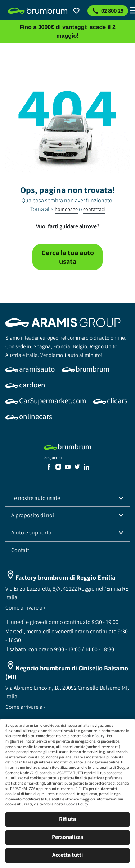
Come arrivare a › (25, 608)
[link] (38, 11)
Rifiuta (67, 819)
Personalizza (67, 837)
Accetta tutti (67, 855)
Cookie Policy (93, 736)
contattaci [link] (94, 209)
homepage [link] (66, 209)
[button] (67, 498)
